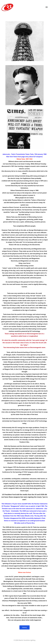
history (24, 627)
